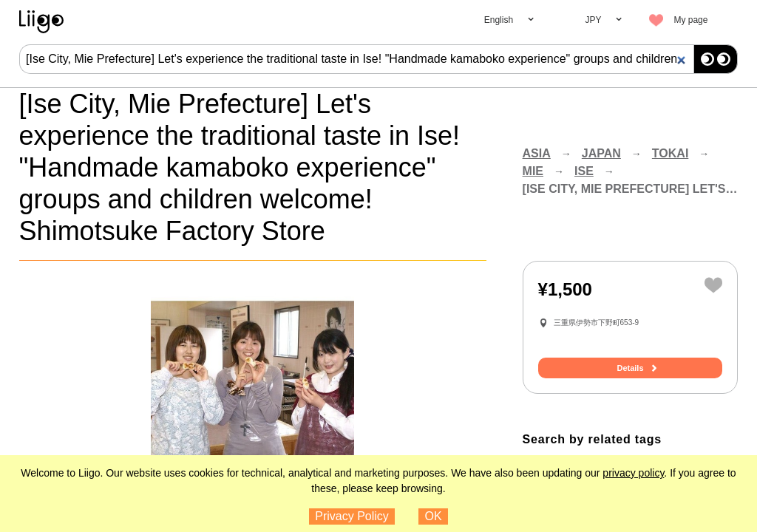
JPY (593, 20)
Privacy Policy (352, 516)
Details (630, 368)
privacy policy (633, 473)
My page (690, 20)
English (499, 20)
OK (434, 516)
